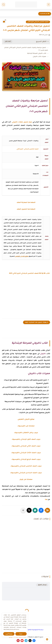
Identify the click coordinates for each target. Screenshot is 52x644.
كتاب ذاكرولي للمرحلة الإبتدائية (37, 53)
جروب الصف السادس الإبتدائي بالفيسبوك (26, 473)
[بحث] (3, 5)
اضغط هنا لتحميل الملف (26, 209)
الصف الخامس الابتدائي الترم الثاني (38, 22)
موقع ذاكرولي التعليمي (22, 256)
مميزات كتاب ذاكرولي (39, 57)
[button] (41, 510)
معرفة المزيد (9, 634)
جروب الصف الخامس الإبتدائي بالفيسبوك (26, 466)
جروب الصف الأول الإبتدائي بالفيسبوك (26, 439)
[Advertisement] (26, 298)
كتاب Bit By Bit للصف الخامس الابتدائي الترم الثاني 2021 (30, 273)
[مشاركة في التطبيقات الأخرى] (23, 510)
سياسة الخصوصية (38, 630)
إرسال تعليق (42, 585)
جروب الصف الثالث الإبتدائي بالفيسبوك (26, 453)
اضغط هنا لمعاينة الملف (26, 203)
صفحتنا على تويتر (26, 480)
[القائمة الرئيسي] (49, 5)
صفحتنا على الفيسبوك (26, 426)
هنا (46, 500)
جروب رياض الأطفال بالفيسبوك (26, 433)
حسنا (21, 634)
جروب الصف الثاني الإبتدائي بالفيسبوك (26, 446)
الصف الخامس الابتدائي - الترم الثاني (28, 149)
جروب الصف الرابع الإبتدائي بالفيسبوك (26, 460)
